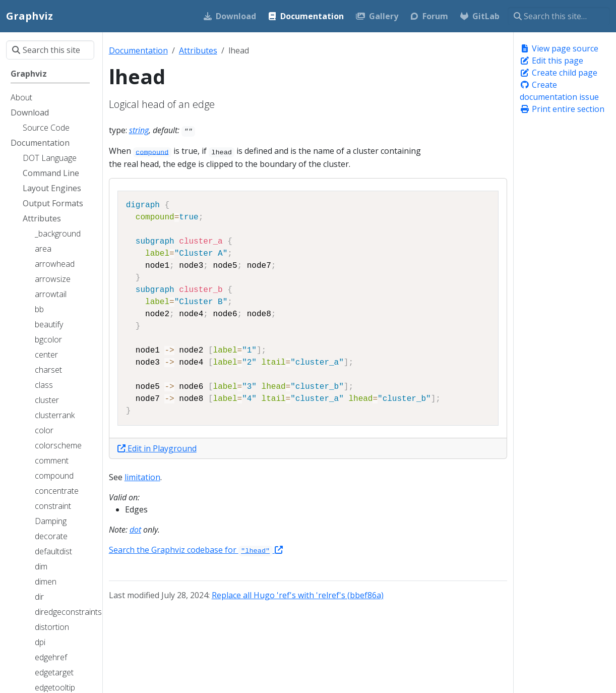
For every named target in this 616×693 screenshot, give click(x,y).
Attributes (198, 50)
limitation (142, 477)
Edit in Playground (157, 448)
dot (135, 530)
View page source (559, 48)
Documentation (138, 50)
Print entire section (562, 109)
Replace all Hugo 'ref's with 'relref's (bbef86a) (298, 595)
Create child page (559, 73)
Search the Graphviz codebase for (196, 550)
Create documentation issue (559, 91)
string (139, 130)
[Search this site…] (559, 16)
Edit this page (551, 61)
